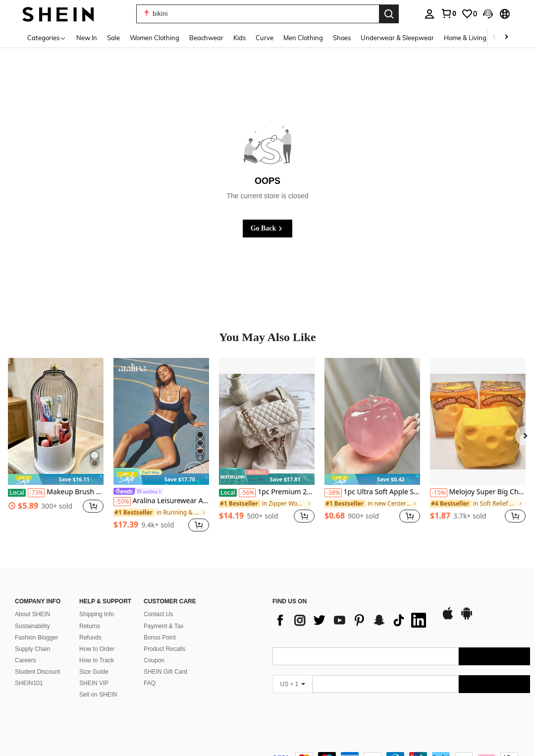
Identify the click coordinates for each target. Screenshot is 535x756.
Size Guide (94, 672)
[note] (56, 480)
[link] (448, 13)
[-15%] (439, 493)
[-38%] (333, 493)
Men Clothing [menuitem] (303, 38)
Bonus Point (160, 638)
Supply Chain (32, 649)
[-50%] (122, 502)
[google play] (467, 618)
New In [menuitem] (87, 38)
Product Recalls (164, 649)
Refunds (90, 638)
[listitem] (56, 446)
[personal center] (429, 14)
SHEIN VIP (94, 683)
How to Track (97, 660)
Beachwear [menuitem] (206, 38)
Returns (90, 626)
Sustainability (32, 626)
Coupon (154, 660)
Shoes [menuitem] (342, 38)
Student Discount (37, 672)
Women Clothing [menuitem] (155, 38)
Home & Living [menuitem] (465, 38)
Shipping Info (97, 614)
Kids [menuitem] (240, 38)
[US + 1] (292, 684)
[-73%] (36, 493)
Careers (26, 660)
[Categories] (47, 37)
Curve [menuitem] (265, 38)
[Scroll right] (506, 37)
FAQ (150, 683)
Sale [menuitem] (113, 38)
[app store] (448, 618)
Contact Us (158, 614)
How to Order (97, 649)
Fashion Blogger (36, 638)
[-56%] (247, 493)
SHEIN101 (29, 683)
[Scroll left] (494, 37)
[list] (352, 620)
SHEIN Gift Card (165, 672)
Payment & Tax (163, 626)
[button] (488, 14)
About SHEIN (32, 614)
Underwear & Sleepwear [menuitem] (397, 38)
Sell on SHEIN (98, 695)
